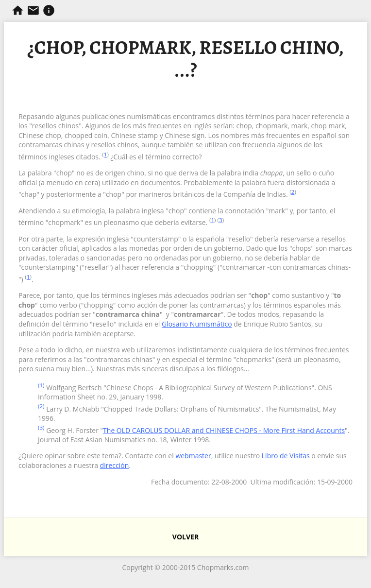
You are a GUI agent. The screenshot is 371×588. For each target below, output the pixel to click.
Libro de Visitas (286, 456)
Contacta (33, 10)
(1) (41, 385)
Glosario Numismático (197, 324)
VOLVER (185, 537)
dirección (115, 465)
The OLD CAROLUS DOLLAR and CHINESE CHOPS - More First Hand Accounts (224, 430)
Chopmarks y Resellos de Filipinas (18, 10)
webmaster (193, 456)
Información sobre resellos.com (49, 10)
